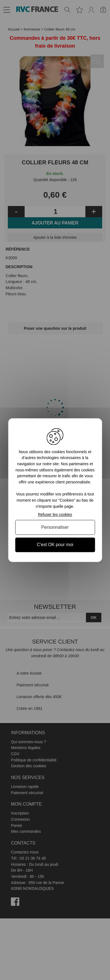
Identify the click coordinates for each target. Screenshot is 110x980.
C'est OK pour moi (55, 545)
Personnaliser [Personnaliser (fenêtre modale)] (55, 528)
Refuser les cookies (55, 515)
